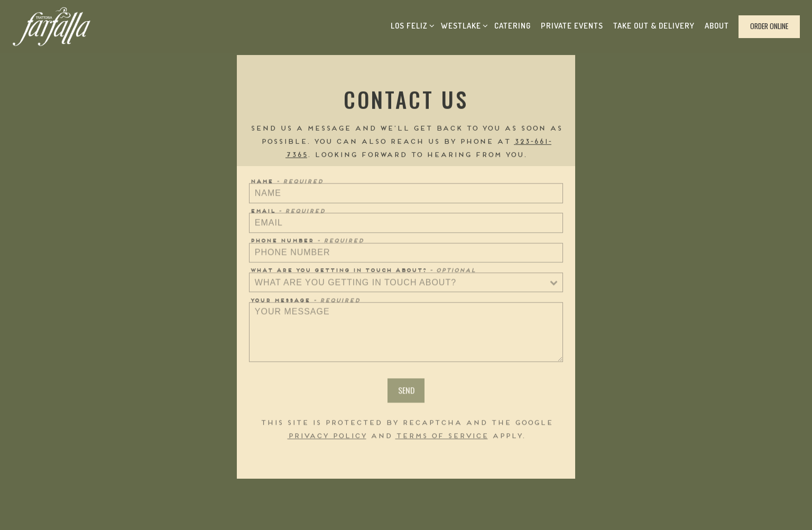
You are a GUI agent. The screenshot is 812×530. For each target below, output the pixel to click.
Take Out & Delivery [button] (654, 26)
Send (406, 391)
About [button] (717, 26)
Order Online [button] (769, 26)
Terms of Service (442, 437)
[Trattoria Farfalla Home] (52, 27)
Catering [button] (513, 26)
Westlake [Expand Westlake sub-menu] (463, 24)
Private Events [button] (572, 26)
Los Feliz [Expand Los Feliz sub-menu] (411, 24)
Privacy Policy (327, 437)
